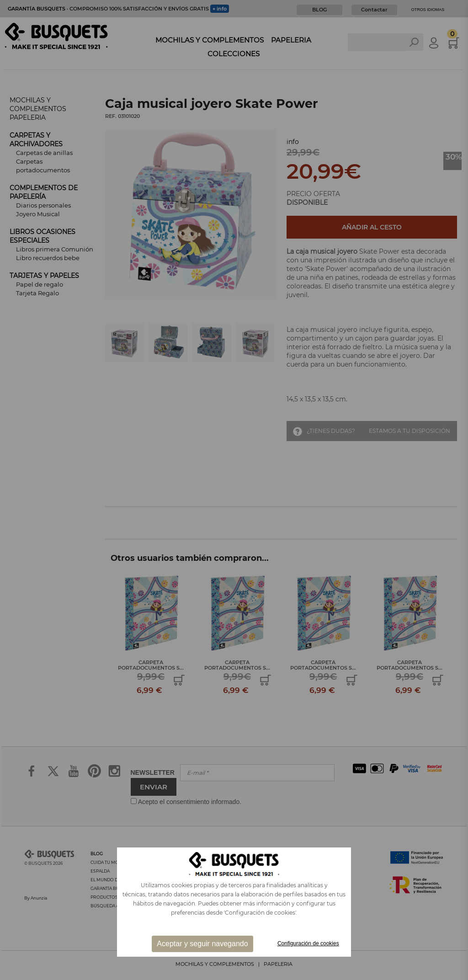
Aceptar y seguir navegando (202, 944)
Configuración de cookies (308, 943)
